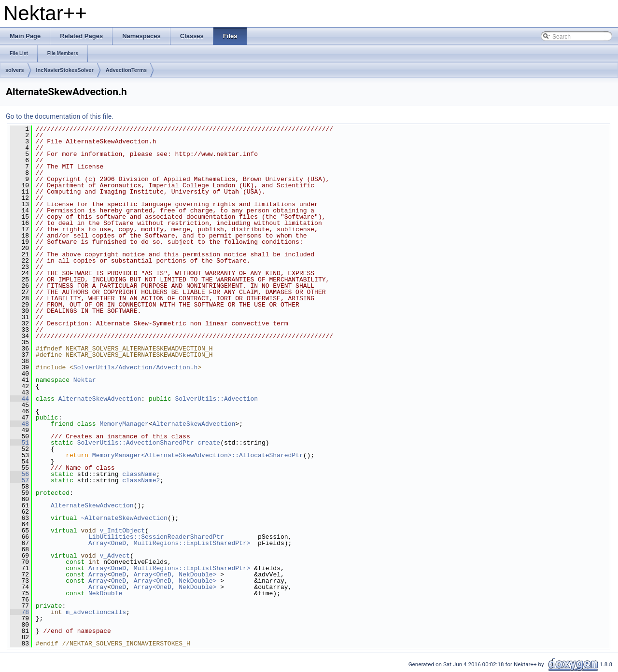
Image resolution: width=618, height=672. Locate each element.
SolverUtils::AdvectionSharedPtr (136, 443)
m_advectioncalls (96, 612)
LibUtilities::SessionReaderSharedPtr (156, 537)
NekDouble (105, 593)
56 (20, 474)
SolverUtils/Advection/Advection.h (135, 367)
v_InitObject (122, 531)
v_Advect (114, 556)
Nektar (85, 380)
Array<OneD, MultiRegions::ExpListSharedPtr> (169, 543)
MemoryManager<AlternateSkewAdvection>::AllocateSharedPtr (198, 455)
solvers (15, 70)
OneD (119, 574)
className (139, 474)
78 (20, 612)
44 (20, 399)
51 (20, 443)
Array (98, 574)
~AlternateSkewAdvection (124, 518)
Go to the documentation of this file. (60, 116)
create (209, 443)
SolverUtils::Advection (216, 399)
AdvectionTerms (126, 70)
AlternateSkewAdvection (100, 399)
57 (20, 480)
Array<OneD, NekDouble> (175, 574)
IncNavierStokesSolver (65, 70)
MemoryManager (124, 424)
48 (20, 424)
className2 (141, 480)
